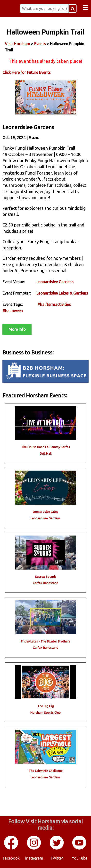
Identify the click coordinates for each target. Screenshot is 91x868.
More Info (17, 329)
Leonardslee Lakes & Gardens (62, 293)
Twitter (57, 858)
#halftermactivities (54, 304)
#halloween (13, 311)
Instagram (34, 858)
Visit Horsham (17, 44)
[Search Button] (73, 8)
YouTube (80, 858)
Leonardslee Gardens (55, 282)
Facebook (11, 858)
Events (40, 44)
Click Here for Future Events (27, 72)
